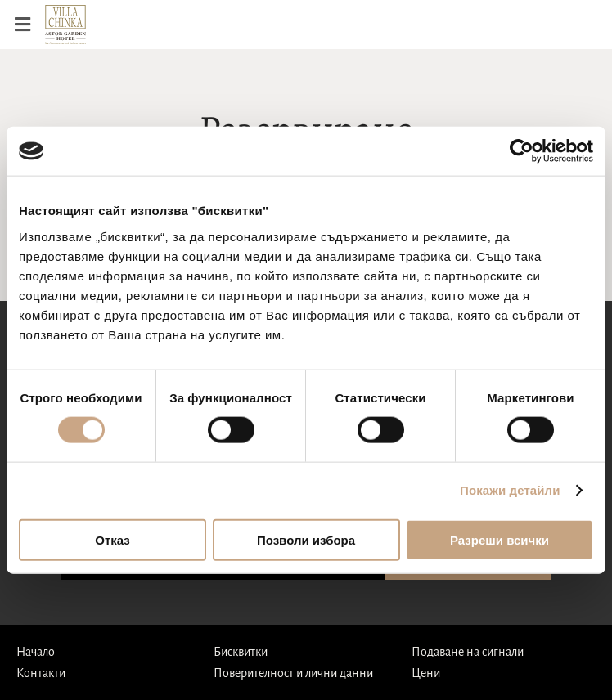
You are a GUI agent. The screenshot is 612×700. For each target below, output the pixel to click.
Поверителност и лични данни (293, 673)
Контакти (41, 673)
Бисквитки (241, 652)
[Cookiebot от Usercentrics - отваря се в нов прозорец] (522, 151)
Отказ (112, 539)
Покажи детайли (510, 490)
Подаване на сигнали (468, 652)
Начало (36, 652)
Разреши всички (500, 539)
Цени (426, 673)
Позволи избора (306, 539)
